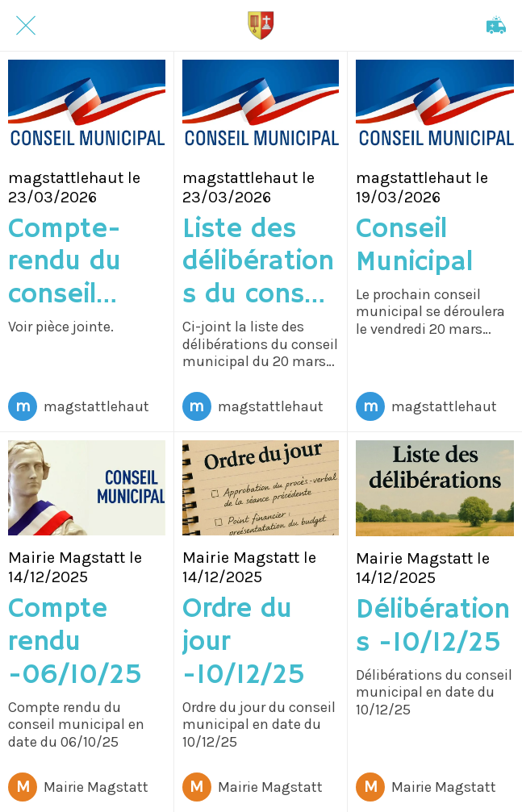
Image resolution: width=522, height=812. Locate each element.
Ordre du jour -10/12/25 (244, 643)
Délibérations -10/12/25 (433, 627)
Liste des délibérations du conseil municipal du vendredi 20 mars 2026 (258, 263)
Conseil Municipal (414, 247)
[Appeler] (496, 26)
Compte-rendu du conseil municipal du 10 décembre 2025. (71, 263)
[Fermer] (26, 26)
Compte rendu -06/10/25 (75, 643)
